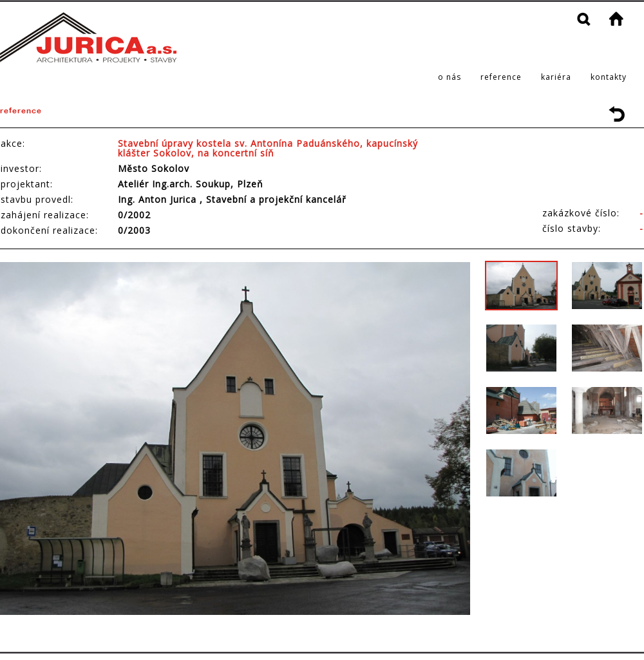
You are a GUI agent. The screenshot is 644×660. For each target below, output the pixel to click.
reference (501, 77)
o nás (450, 77)
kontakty (609, 77)
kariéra (556, 77)
